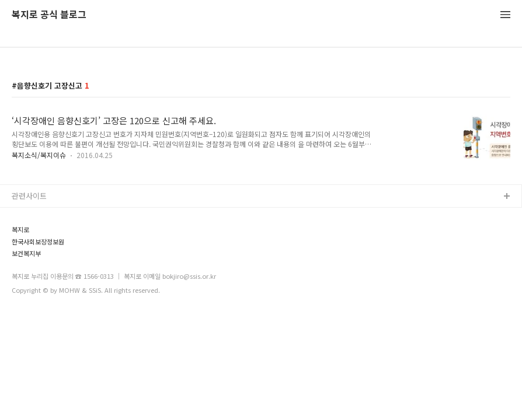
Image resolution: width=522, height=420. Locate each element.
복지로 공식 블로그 (49, 15)
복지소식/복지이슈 (39, 155)
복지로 (20, 230)
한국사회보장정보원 (38, 242)
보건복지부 (26, 253)
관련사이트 (29, 196)
